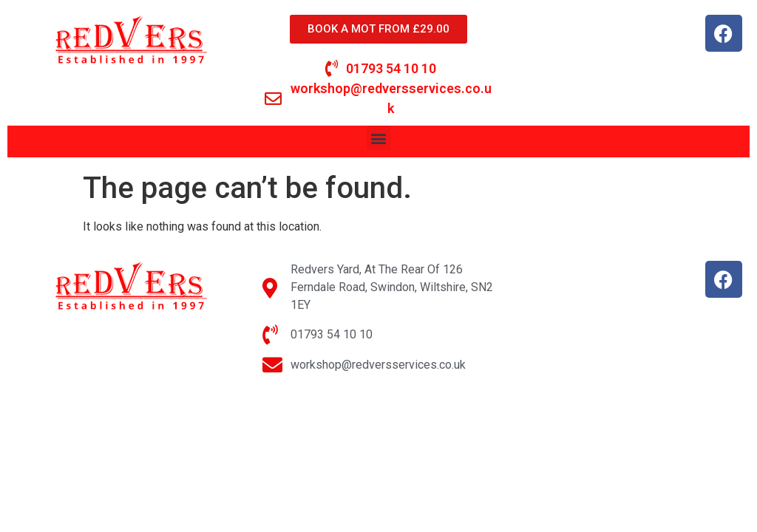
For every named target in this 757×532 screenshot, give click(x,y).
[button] (379, 138)
